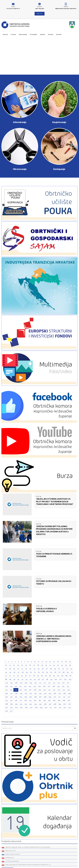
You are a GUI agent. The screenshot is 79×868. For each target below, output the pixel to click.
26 (30, 665)
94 (31, 679)
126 (44, 686)
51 (63, 669)
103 (70, 679)
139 (40, 690)
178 (25, 700)
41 (22, 669)
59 (27, 672)
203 (11, 708)
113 (49, 683)
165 (31, 697)
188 (7, 704)
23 (18, 665)
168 (45, 697)
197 (50, 704)
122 (25, 686)
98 (47, 679)
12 (42, 662)
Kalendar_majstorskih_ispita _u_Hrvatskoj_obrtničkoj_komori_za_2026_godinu (26, 847)
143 (59, 690)
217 (11, 711)
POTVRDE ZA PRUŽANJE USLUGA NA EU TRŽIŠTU (54, 583)
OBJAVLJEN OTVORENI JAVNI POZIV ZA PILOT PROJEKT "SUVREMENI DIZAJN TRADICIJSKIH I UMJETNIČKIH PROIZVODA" (55, 502)
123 (30, 686)
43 (30, 669)
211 (51, 708)
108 (26, 683)
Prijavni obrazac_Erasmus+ (11, 854)
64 (47, 672)
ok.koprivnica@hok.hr (13, 9)
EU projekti (34, 34)
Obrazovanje (23, 34)
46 (43, 669)
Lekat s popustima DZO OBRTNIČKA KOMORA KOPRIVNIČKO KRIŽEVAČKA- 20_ (26, 865)
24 (22, 665)
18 (66, 662)
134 (16, 690)
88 (6, 679)
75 (22, 676)
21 (10, 665)
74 (18, 676)
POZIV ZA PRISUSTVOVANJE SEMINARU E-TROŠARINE (54, 555)
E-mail (13, 7)
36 (70, 665)
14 (50, 662)
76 (26, 676)
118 (6, 686)
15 (54, 662)
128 (54, 686)
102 (65, 679)
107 (21, 683)
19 (70, 662)
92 (22, 679)
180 (35, 700)
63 (43, 672)
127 (49, 686)
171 (59, 697)
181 (40, 700)
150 (26, 693)
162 (16, 697)
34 (62, 665)
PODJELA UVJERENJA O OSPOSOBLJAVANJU (46, 610)
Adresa (66, 7)
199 (60, 704)
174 (6, 700)
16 (58, 662)
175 (11, 700)
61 (35, 672)
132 (6, 690)
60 (31, 672)
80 (42, 676)
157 (60, 693)
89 (10, 679)
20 (6, 665)
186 (64, 700)
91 (18, 679)
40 (18, 669)
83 (54, 676)
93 (27, 679)
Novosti (5, 34)
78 (34, 676)
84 (58, 676)
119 (11, 686)
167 (40, 697)
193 (31, 704)
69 (68, 672)
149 (21, 693)
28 (38, 665)
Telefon (39, 7)
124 (35, 686)
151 (31, 693)
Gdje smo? (40, 14)
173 (69, 697)
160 (7, 697)
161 (11, 697)
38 (10, 669)
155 (50, 693)
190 (16, 704)
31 (50, 665)
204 (16, 708)
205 (21, 708)
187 (69, 700)
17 (62, 662)
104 (7, 683)
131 (68, 686)
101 (61, 679)
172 (64, 697)
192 (26, 704)
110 (36, 683)
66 (55, 672)
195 (40, 704)
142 (54, 690)
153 (40, 693)
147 (11, 693)
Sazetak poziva (8, 858)
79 (38, 676)
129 (58, 686)
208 (36, 708)
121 (21, 686)
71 (6, 676)
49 (55, 669)
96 (39, 679)
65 (51, 672)
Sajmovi (43, 34)
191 (21, 704)
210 (46, 708)
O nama (13, 34)
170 (55, 697)
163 (21, 697)
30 (46, 665)
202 (7, 708)
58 (23, 672)
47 (47, 669)
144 (64, 690)
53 (71, 669)
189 (11, 704)
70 (72, 672)
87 (71, 676)
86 (66, 676)
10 (35, 662)
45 (39, 669)
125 (39, 686)
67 (59, 672)
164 (26, 697)
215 (69, 708)
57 (19, 672)
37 (6, 669)
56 (14, 672)
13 (46, 662)
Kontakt (59, 34)
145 (69, 690)
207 (31, 708)
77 (30, 676)
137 (30, 690)
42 (26, 669)
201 (69, 704)
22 (14, 665)
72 (10, 676)
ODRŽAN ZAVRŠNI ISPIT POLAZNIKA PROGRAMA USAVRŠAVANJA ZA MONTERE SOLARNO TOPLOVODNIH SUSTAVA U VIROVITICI (54, 530)
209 (41, 708)
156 (55, 693)
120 (16, 686)
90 (14, 679)
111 (40, 683)
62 (39, 672)
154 (45, 693)
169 (50, 697)
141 (49, 690)
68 (64, 672)
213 (60, 708)
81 (46, 676)
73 (14, 676)
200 (65, 704)
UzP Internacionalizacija (10, 861)
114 (54, 683)
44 (34, 669)
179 (30, 700)
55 (10, 672)
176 (16, 700)
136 (25, 690)
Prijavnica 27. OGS (9, 851)
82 (50, 676)
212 (55, 708)
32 (54, 665)
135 (21, 690)
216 (6, 711)
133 (11, 690)
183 (49, 700)
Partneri (51, 34)
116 (63, 683)
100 (56, 679)
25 (26, 665)
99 (51, 679)
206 (26, 708)
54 (6, 672)
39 (14, 669)
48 (51, 669)
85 (62, 676)
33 (58, 665)
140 (45, 690)
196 (45, 704)
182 (45, 700)
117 (68, 683)
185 (59, 700)
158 (64, 693)
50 (59, 669)
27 (34, 665)
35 (66, 665)
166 (35, 697)
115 (59, 683)
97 (43, 679)
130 (63, 686)
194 (35, 704)
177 (21, 700)
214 (65, 708)
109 (31, 683)
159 (69, 693)
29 (42, 665)
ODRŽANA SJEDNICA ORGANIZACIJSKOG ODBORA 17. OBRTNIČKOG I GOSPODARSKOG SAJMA (54, 639)
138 (35, 690)
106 (16, 683)
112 (45, 683)
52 (67, 669)
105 (11, 683)
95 (35, 679)
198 (55, 704)
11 (39, 662)
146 (7, 693)
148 (16, 693)
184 (54, 700)
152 (35, 693)
